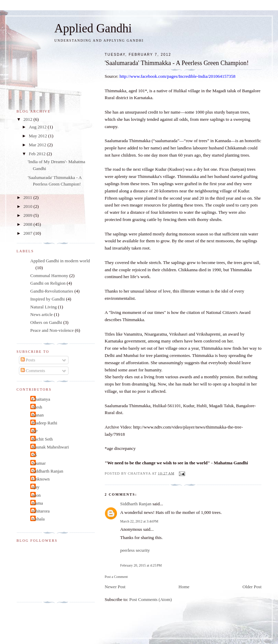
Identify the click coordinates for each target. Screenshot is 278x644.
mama (38, 503)
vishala (38, 519)
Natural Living (44, 307)
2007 (28, 233)
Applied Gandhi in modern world (60, 261)
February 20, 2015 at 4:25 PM (141, 565)
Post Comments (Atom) (151, 599)
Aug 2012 (38, 127)
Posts (28, 360)
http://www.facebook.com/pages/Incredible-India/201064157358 (177, 76)
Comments (33, 371)
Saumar (39, 463)
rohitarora (41, 511)
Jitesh (37, 407)
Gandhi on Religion (48, 283)
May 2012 (39, 136)
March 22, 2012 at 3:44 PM (139, 521)
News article (41, 314)
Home (184, 587)
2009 (28, 215)
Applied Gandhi (93, 28)
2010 (28, 206)
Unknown (41, 479)
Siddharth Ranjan (136, 504)
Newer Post (115, 587)
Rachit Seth (42, 439)
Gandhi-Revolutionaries (52, 291)
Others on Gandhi (46, 322)
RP (35, 431)
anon (36, 495)
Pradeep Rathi (45, 423)
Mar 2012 (38, 145)
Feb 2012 (38, 154)
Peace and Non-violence (52, 330)
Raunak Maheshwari (50, 447)
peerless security (135, 550)
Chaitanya (41, 399)
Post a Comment (116, 577)
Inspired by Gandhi (47, 299)
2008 (28, 224)
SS (34, 455)
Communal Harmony (49, 276)
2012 (28, 119)
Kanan (38, 415)
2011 (28, 197)
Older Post (252, 587)
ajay (36, 487)
